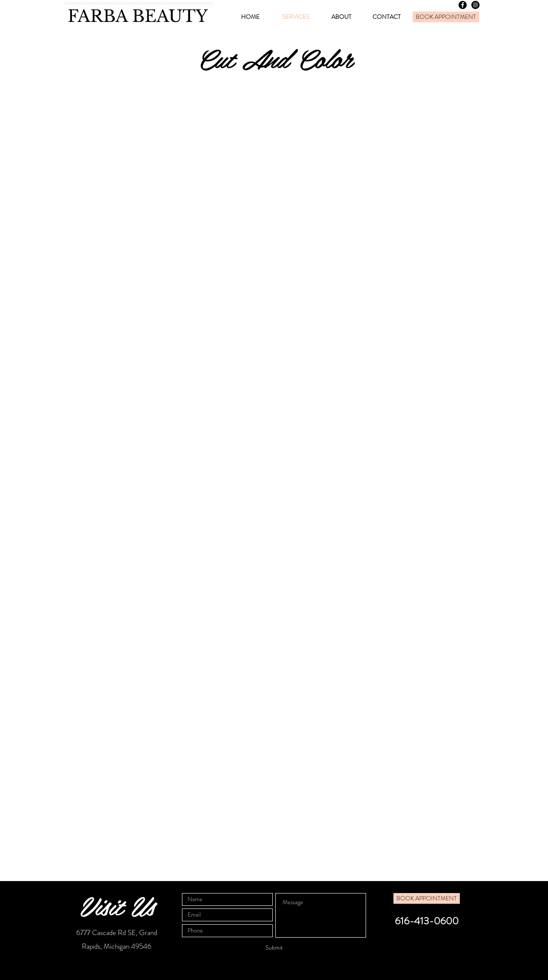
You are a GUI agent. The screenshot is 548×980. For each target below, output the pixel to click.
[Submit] (274, 948)
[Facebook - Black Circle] (463, 5)
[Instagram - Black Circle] (475, 5)
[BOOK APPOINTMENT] (446, 17)
